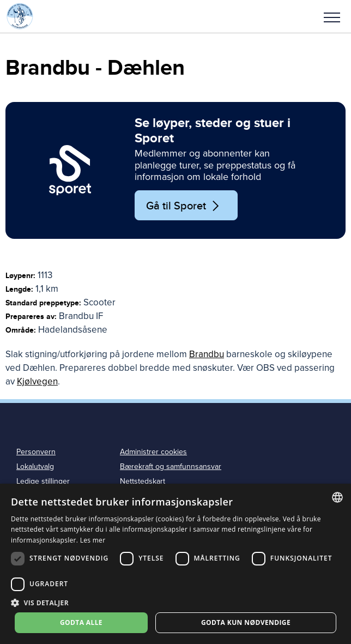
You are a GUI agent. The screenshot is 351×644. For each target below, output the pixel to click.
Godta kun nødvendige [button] (246, 622)
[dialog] (175, 564)
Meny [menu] (332, 17)
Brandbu (207, 354)
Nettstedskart (143, 481)
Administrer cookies (153, 452)
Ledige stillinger (43, 481)
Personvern (36, 452)
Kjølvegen (37, 381)
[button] (332, 16)
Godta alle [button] (81, 622)
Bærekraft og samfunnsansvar (171, 467)
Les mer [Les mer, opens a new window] (93, 540)
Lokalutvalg (35, 467)
